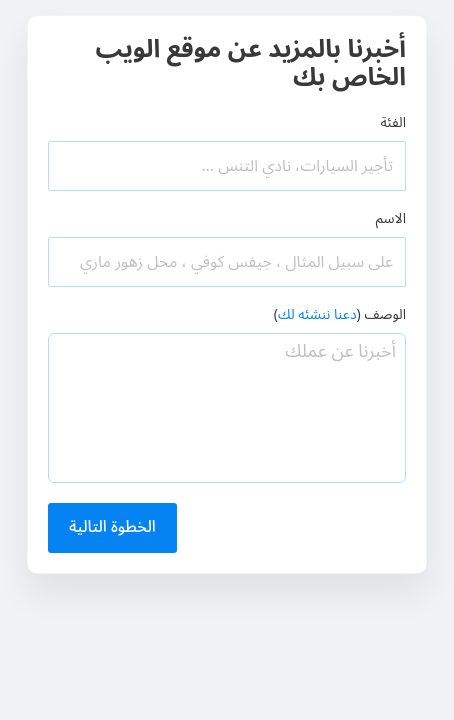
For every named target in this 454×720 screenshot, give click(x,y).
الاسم (391, 218)
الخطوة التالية (112, 527)
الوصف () (340, 314)
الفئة (393, 122)
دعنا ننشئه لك (317, 314)
